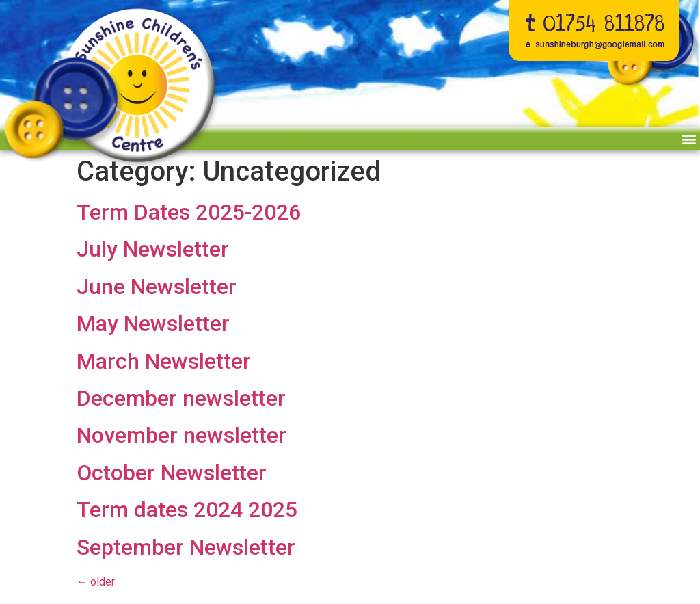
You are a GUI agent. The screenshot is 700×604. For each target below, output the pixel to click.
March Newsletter (164, 361)
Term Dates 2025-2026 (189, 212)
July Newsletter (153, 249)
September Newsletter (186, 547)
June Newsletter (157, 287)
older (96, 582)
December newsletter (181, 398)
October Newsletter (172, 473)
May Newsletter (153, 324)
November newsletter (181, 435)
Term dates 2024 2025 (187, 510)
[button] (689, 139)
